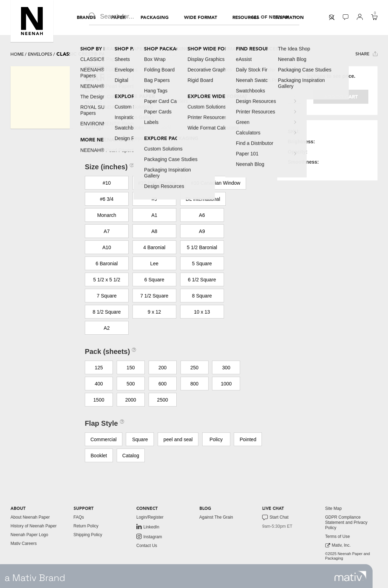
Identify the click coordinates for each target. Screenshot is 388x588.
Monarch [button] (107, 215)
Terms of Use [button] (338, 536)
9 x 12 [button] (154, 312)
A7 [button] (107, 231)
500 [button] (131, 384)
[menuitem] (86, 18)
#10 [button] (107, 183)
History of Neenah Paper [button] (33, 526)
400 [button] (99, 384)
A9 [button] (202, 231)
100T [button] (131, 143)
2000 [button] (131, 400)
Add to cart (341, 97)
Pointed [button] (248, 439)
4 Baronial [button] (154, 247)
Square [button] (140, 439)
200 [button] (162, 368)
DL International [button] (203, 199)
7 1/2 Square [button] (154, 296)
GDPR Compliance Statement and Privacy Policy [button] (346, 522)
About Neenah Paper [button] (30, 517)
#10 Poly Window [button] (157, 183)
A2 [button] (107, 328)
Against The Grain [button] (216, 517)
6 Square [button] (154, 280)
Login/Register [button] (150, 517)
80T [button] (99, 143)
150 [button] (131, 368)
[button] (32, 21)
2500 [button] (162, 400)
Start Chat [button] (275, 518)
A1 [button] (154, 215)
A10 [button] (107, 247)
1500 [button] (99, 400)
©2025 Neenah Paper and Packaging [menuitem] (348, 556)
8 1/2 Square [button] (107, 312)
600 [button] (162, 384)
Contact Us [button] (147, 546)
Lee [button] (154, 264)
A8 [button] (154, 231)
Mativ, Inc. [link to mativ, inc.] (338, 545)
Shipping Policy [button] (88, 535)
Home (17, 54)
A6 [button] (202, 215)
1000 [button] (226, 384)
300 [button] (226, 368)
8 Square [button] (202, 296)
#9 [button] (154, 199)
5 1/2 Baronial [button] (202, 247)
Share (366, 54)
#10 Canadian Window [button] (216, 183)
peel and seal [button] (178, 439)
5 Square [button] (202, 264)
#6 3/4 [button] (107, 199)
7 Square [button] (107, 296)
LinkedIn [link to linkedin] (148, 527)
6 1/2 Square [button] (202, 280)
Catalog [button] (131, 456)
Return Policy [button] (86, 526)
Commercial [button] (104, 439)
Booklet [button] (99, 456)
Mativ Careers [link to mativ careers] (24, 543)
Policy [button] (216, 439)
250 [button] (194, 368)
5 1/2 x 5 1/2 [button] (107, 280)
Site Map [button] (333, 508)
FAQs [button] (79, 517)
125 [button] (99, 368)
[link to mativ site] (350, 576)
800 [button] (194, 384)
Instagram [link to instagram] (149, 536)
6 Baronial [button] (107, 264)
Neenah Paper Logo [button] (29, 535)
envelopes (40, 54)
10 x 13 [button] (202, 312)
